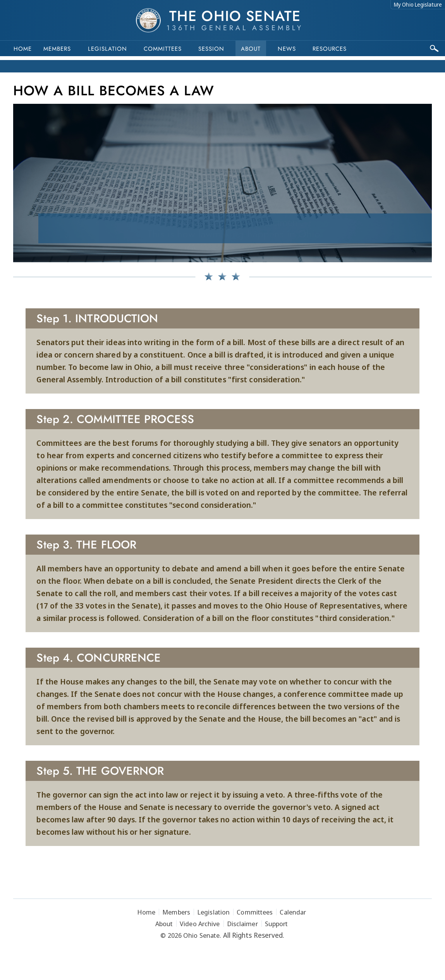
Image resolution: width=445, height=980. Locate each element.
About (251, 49)
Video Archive (200, 924)
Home (23, 49)
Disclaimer (242, 924)
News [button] (287, 49)
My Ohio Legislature (418, 4)
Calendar (293, 912)
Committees (163, 49)
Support (277, 924)
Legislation (107, 49)
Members (57, 49)
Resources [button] (330, 49)
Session (211, 49)
